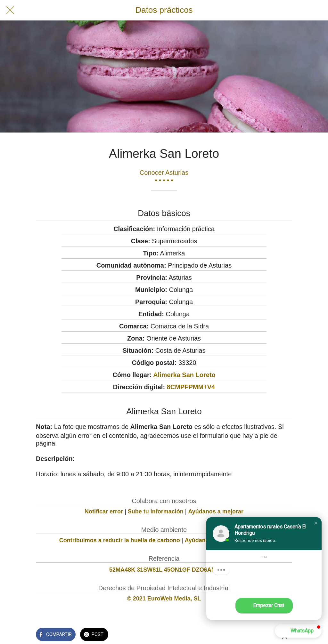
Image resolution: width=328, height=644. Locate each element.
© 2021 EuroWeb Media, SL (164, 599)
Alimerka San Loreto (184, 375)
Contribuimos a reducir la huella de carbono (120, 540)
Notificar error (104, 511)
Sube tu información (156, 511)
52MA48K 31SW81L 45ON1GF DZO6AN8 (164, 570)
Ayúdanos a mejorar (216, 511)
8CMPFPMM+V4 (191, 387)
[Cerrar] (10, 10)
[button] (316, 523)
